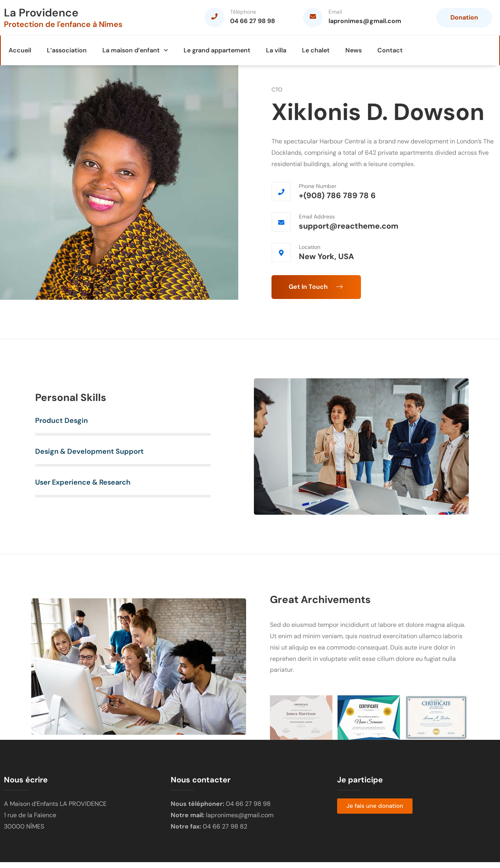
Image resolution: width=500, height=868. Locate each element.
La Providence (41, 13)
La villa (276, 50)
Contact (390, 50)
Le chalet (316, 50)
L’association (67, 50)
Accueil (20, 50)
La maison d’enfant (135, 50)
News (354, 50)
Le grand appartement (217, 50)
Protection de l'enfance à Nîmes (63, 24)
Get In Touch (316, 287)
